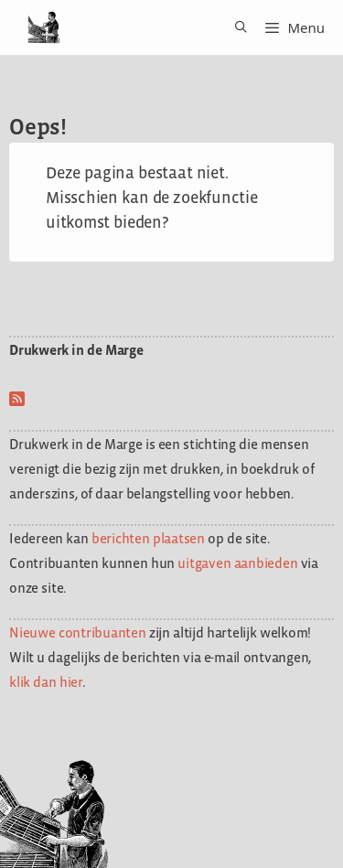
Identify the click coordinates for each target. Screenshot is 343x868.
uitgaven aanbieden (237, 563)
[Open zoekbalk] (235, 27)
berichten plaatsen (148, 538)
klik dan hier (46, 682)
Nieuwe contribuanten (78, 632)
